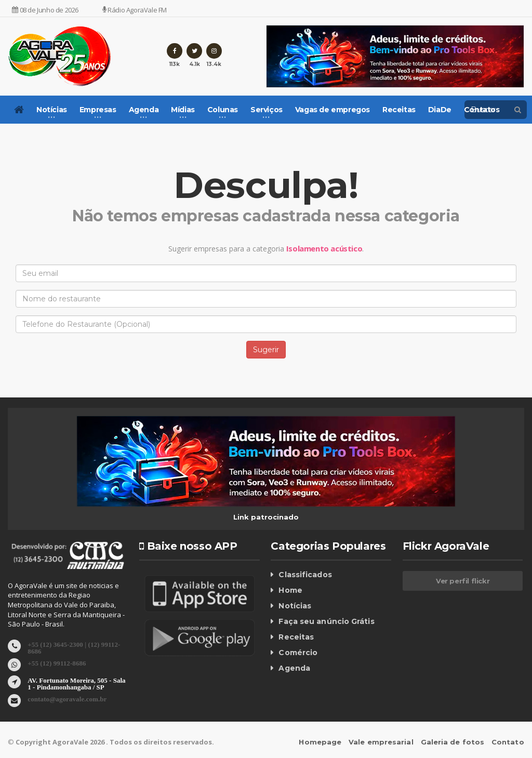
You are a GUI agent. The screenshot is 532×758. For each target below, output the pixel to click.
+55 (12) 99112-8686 (56, 663)
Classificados (304, 575)
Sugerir (266, 350)
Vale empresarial (383, 742)
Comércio (298, 653)
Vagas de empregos (332, 110)
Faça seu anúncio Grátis (326, 621)
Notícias (295, 606)
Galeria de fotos (453, 742)
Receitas (399, 110)
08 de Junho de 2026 (45, 10)
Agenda (294, 668)
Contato (508, 742)
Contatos (482, 110)
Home (290, 590)
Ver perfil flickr (463, 581)
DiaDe (440, 110)
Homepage (322, 742)
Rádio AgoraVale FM (135, 10)
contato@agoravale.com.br (66, 699)
